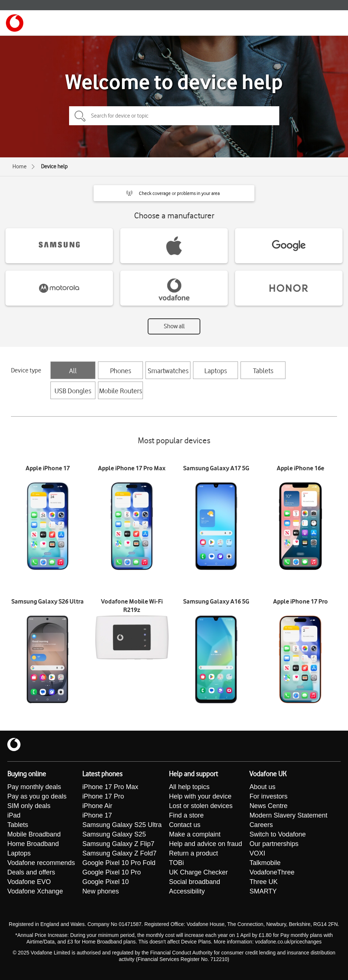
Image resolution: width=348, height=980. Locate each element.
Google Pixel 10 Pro (111, 872)
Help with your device (200, 796)
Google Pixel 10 (105, 882)
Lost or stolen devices (201, 806)
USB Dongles (73, 391)
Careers (261, 825)
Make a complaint (195, 834)
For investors (268, 796)
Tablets (263, 371)
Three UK (263, 882)
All (73, 371)
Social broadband (194, 882)
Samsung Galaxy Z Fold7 (119, 853)
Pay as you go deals (37, 796)
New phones (101, 891)
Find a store (186, 815)
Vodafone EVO (29, 882)
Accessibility (187, 891)
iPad (14, 815)
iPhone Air (97, 806)
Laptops (216, 371)
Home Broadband (33, 844)
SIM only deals (29, 806)
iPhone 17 (97, 815)
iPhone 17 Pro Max (110, 787)
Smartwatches (168, 371)
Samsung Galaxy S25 (114, 834)
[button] (174, 193)
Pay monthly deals (34, 787)
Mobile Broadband (34, 834)
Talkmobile (265, 863)
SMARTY (263, 891)
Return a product (193, 853)
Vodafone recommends (41, 863)
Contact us (185, 825)
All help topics (189, 787)
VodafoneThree (272, 872)
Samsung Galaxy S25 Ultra (122, 825)
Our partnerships (274, 844)
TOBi (176, 863)
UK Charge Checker (198, 872)
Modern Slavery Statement (288, 815)
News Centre (268, 806)
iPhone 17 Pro (103, 796)
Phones (121, 371)
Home (20, 166)
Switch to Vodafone (277, 834)
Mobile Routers (121, 391)
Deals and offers (31, 872)
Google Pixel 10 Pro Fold (119, 863)
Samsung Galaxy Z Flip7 (118, 844)
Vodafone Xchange (35, 891)
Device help (54, 166)
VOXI (257, 853)
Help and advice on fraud (205, 844)
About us (262, 787)
